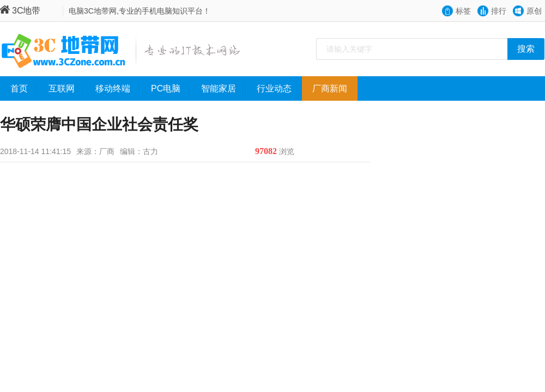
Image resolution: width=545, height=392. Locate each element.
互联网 (67, 89)
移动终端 (118, 89)
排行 (499, 11)
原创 (534, 11)
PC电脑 (171, 89)
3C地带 (20, 11)
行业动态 (279, 89)
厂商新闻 (335, 89)
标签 (463, 11)
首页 (24, 89)
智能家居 (224, 89)
